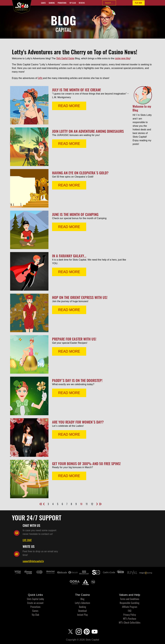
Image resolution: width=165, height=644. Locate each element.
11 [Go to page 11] (87, 504)
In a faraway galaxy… (69, 256)
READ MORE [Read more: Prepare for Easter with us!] (69, 351)
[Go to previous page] (44, 502)
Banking (52, 3)
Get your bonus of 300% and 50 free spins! (86, 463)
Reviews (82, 3)
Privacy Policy (130, 615)
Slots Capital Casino (65, 58)
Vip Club (73, 3)
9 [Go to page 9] (76, 504)
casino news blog (122, 58)
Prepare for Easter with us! (74, 339)
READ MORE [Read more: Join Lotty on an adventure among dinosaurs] (69, 144)
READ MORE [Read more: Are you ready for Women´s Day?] (69, 434)
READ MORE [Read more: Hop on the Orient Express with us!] (69, 310)
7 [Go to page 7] (67, 504)
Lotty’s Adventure (82, 603)
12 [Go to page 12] (92, 504)
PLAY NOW (139, 3)
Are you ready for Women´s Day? (78, 422)
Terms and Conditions (130, 599)
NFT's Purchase (130, 619)
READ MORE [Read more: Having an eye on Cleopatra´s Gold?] (69, 185)
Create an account (35, 603)
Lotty (40, 78)
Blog (82, 599)
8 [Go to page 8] (71, 504)
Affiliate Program (130, 607)
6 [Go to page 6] (62, 504)
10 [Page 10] (81, 504)
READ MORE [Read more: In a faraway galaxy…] (69, 272)
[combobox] (109, 3)
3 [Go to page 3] (48, 504)
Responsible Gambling (130, 603)
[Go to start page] (41, 502)
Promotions (62, 3)
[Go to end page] (100, 502)
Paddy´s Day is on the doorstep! (77, 380)
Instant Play (82, 615)
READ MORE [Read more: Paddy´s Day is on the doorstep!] (69, 393)
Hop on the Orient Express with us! (80, 297)
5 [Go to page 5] (58, 504)
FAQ (130, 611)
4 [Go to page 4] (53, 504)
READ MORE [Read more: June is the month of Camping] (69, 227)
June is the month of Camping (75, 214)
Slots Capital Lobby (35, 599)
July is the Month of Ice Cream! (77, 90)
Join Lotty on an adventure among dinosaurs (88, 131)
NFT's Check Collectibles (130, 623)
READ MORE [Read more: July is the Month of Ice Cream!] (69, 106)
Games (43, 3)
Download (82, 611)
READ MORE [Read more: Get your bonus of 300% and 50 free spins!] (69, 476)
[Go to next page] (97, 502)
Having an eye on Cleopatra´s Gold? (80, 173)
